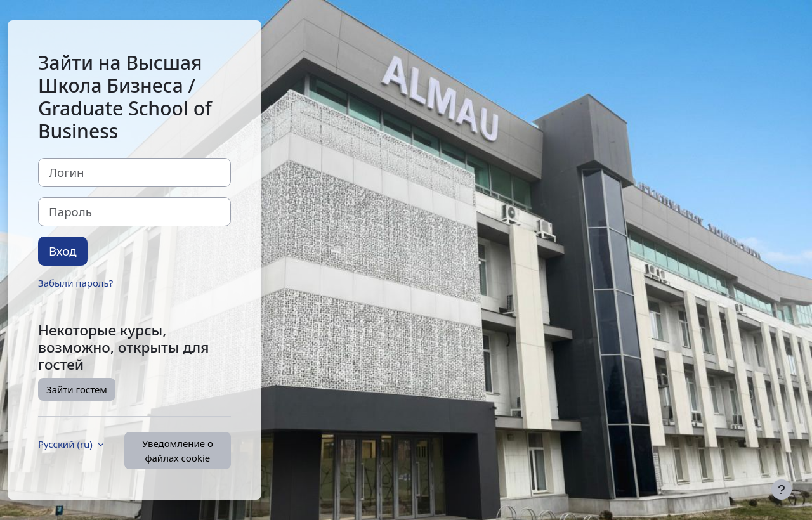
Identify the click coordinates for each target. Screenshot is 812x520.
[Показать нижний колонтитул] (782, 490)
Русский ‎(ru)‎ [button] (67, 444)
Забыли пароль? (75, 283)
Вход (63, 251)
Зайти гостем (77, 389)
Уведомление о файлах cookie (178, 451)
